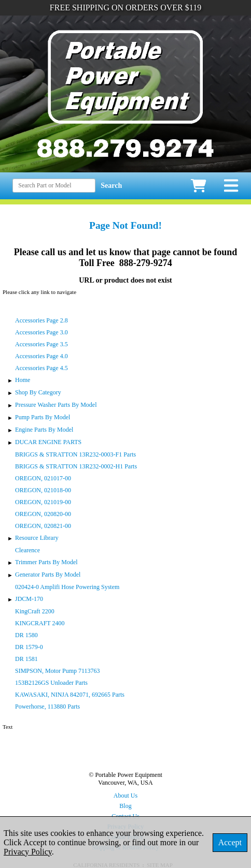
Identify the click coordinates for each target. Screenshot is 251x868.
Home (23, 380)
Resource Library (37, 538)
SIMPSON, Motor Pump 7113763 (58, 671)
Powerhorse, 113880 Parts (47, 707)
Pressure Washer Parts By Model (56, 405)
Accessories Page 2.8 (41, 320)
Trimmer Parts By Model (46, 562)
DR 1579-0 (29, 647)
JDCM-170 (29, 599)
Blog (125, 806)
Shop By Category (38, 392)
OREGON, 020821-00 (43, 526)
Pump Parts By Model (43, 417)
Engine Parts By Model (44, 430)
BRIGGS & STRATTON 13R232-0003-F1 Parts (75, 454)
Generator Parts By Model (48, 575)
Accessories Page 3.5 (41, 344)
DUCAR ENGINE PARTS (48, 442)
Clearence (27, 550)
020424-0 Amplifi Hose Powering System (67, 587)
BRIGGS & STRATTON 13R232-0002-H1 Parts (76, 466)
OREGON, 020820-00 (43, 514)
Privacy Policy (28, 852)
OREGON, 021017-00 (43, 478)
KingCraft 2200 (35, 611)
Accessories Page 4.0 (41, 356)
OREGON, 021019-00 (43, 502)
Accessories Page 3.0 (41, 332)
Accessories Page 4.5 (41, 368)
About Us (125, 796)
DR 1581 (26, 659)
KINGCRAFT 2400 (40, 623)
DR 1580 (26, 635)
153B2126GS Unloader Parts (51, 683)
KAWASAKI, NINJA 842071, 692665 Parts (70, 695)
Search (111, 186)
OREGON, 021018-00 (43, 490)
